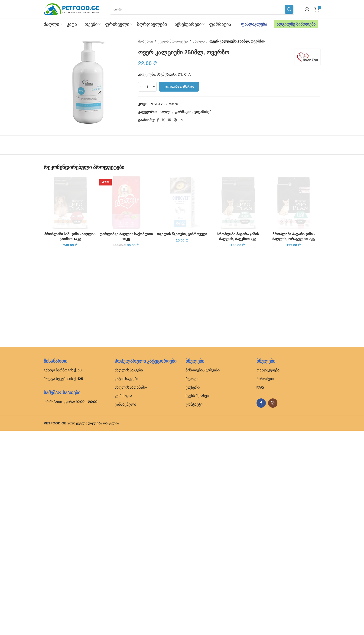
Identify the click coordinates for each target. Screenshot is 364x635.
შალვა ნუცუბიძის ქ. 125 (63, 583)
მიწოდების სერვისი (203, 574)
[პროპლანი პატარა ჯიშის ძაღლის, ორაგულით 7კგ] (294, 350)
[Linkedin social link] (181, 120)
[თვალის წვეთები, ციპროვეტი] (182, 350)
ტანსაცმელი (125, 609)
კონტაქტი (194, 609)
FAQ (260, 592)
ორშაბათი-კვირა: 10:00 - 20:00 (71, 606)
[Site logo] (71, 9)
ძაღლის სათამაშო (131, 592)
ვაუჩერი (193, 592)
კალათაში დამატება (179, 87)
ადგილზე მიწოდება (296, 24)
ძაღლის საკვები (129, 574)
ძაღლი (199, 41)
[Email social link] (169, 120)
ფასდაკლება (254, 24)
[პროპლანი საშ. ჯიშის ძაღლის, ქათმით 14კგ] (70, 350)
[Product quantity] (147, 87)
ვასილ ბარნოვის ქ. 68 (63, 574)
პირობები (265, 583)
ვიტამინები (204, 112)
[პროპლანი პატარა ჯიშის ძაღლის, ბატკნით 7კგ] (238, 202)
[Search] (202, 9)
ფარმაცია (183, 112)
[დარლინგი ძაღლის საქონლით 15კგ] (126, 202)
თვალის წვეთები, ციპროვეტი (182, 529)
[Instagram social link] (273, 608)
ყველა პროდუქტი (173, 41)
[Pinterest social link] (175, 120)
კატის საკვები (127, 583)
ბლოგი (192, 583)
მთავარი (146, 41)
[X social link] (163, 120)
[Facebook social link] (158, 120)
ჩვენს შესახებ (197, 600)
